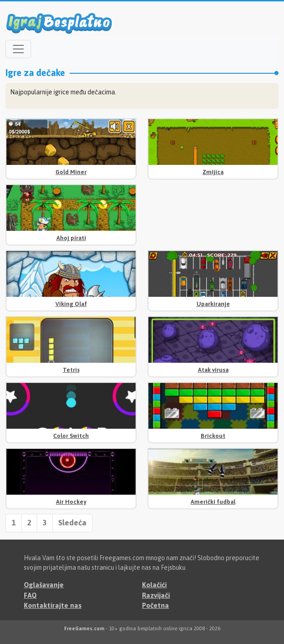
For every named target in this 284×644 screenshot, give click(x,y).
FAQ (30, 595)
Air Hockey (71, 502)
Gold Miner (71, 172)
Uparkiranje (213, 304)
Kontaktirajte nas (53, 605)
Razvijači (156, 595)
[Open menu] (18, 49)
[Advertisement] (213, 213)
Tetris (71, 370)
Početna (156, 605)
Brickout (213, 436)
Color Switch (71, 436)
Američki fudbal (213, 502)
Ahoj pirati (71, 238)
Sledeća (72, 523)
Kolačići (154, 585)
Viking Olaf (71, 304)
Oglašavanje (44, 585)
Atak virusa (213, 370)
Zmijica (213, 172)
